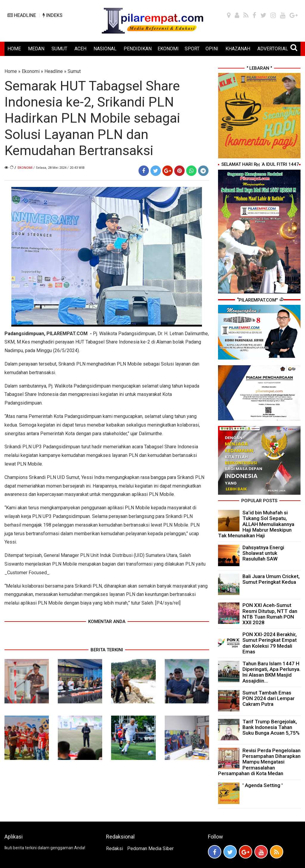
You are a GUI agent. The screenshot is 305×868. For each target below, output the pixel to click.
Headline (54, 71)
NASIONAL (105, 49)
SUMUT (59, 49)
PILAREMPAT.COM (67, 334)
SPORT (192, 49)
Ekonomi (31, 71)
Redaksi (115, 849)
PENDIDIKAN (138, 49)
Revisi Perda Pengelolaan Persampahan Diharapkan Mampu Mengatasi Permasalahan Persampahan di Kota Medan (259, 762)
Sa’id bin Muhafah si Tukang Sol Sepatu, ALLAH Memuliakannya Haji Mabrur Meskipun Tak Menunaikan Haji (256, 524)
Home (11, 71)
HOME (14, 49)
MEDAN (36, 49)
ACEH (80, 49)
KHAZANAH (238, 49)
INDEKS (53, 15)
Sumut (74, 71)
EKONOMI (168, 49)
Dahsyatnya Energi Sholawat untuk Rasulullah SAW (263, 553)
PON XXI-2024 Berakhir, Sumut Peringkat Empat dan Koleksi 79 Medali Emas (270, 643)
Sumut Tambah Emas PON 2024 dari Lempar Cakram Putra (269, 698)
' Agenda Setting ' (263, 785)
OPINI (212, 49)
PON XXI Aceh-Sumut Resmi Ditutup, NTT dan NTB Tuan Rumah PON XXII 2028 (270, 614)
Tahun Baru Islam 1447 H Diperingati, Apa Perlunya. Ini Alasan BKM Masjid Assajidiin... (271, 672)
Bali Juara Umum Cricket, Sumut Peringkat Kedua (271, 579)
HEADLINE (22, 15)
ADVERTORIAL (273, 49)
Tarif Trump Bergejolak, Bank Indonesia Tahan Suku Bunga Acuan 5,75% (271, 727)
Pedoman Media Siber (150, 849)
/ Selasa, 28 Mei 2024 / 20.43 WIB (59, 168)
